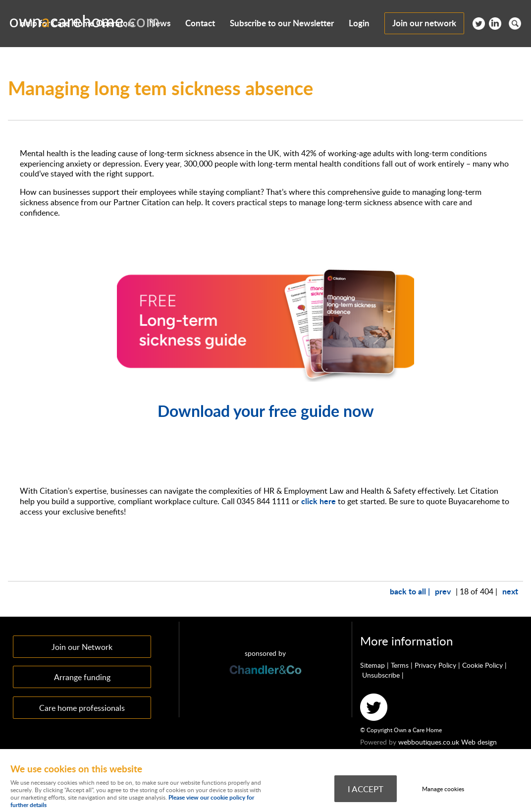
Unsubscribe (381, 675)
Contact (200, 23)
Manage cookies (443, 789)
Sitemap (372, 665)
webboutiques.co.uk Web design (448, 742)
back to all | (410, 591)
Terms (400, 665)
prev (443, 591)
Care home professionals (82, 708)
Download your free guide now (266, 411)
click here (319, 501)
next (510, 591)
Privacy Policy (435, 665)
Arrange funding (82, 677)
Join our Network (82, 647)
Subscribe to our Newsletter (282, 23)
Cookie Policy (482, 665)
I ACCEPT (366, 789)
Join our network (424, 23)
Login (359, 23)
